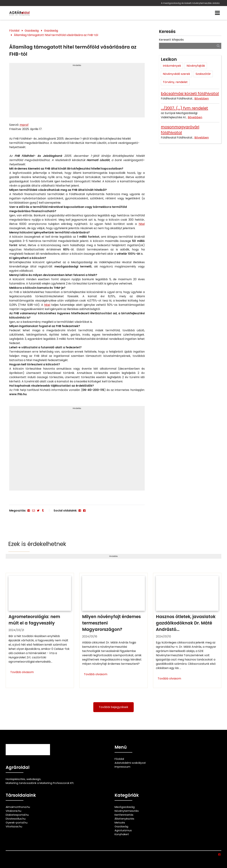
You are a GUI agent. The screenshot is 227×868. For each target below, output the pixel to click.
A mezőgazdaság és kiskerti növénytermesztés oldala (190, 3)
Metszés (120, 823)
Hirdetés (77, 65)
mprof (24, 125)
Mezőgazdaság (125, 807)
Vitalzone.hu (13, 811)
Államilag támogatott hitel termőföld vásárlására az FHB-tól (56, 35)
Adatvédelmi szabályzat (130, 763)
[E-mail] (33, 511)
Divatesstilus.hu (16, 819)
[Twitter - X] (38, 511)
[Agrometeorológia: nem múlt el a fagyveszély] (40, 631)
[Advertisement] (77, 92)
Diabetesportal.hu (17, 815)
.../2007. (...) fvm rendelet (184, 108)
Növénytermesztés (127, 811)
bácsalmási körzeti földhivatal (190, 94)
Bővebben (202, 99)
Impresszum (122, 767)
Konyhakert (122, 834)
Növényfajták (196, 66)
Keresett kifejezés (171, 40)
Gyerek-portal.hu (17, 823)
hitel (142, 224)
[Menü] (217, 13)
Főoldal (14, 31)
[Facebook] (29, 511)
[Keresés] (218, 46)
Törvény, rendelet (175, 82)
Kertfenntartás (124, 815)
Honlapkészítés (15, 779)
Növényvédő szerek (176, 74)
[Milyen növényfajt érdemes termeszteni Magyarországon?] (113, 631)
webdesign (34, 779)
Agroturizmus (123, 830)
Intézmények (172, 66)
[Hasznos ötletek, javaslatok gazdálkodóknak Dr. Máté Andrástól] (187, 631)
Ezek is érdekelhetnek (37, 544)
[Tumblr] (43, 511)
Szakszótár (203, 74)
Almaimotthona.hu (18, 807)
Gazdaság (32, 31)
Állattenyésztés (124, 819)
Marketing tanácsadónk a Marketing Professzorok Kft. (40, 783)
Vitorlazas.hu (14, 826)
